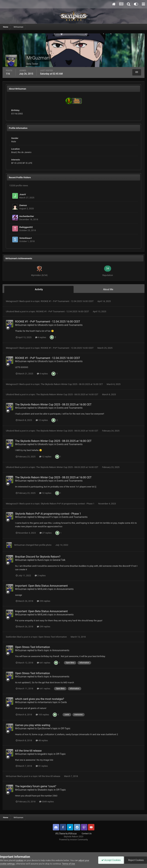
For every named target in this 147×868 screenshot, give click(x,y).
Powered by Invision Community (73, 840)
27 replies (46, 533)
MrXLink (42, 589)
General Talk (59, 560)
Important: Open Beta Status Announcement (41, 586)
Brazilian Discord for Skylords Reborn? (38, 557)
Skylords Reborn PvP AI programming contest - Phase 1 (68, 504)
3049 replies (47, 802)
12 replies (42, 420)
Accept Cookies (110, 860)
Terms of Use (68, 864)
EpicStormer (44, 728)
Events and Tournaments (70, 325)
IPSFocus (72, 834)
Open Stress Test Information (53, 637)
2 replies (40, 576)
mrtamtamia (44, 702)
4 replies (41, 337)
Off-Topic (66, 728)
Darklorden (11, 637)
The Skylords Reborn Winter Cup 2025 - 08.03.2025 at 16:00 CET (72, 384)
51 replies (42, 766)
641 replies (44, 663)
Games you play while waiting (33, 725)
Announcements (65, 589)
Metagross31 (12, 301)
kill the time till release (28, 751)
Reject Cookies (135, 860)
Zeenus (23, 205)
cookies (20, 860)
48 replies (42, 740)
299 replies (44, 601)
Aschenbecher (27, 216)
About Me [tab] (108, 289)
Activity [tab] (39, 289)
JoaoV (23, 194)
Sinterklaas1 (26, 238)
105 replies (42, 715)
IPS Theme (60, 834)
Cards (64, 702)
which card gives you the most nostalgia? (40, 699)
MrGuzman (21, 325)
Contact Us (87, 834)
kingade (42, 754)
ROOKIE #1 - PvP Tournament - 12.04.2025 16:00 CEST (67, 301)
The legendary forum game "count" (36, 786)
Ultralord (10, 311)
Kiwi (40, 650)
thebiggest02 (26, 227)
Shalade (42, 790)
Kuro (40, 560)
